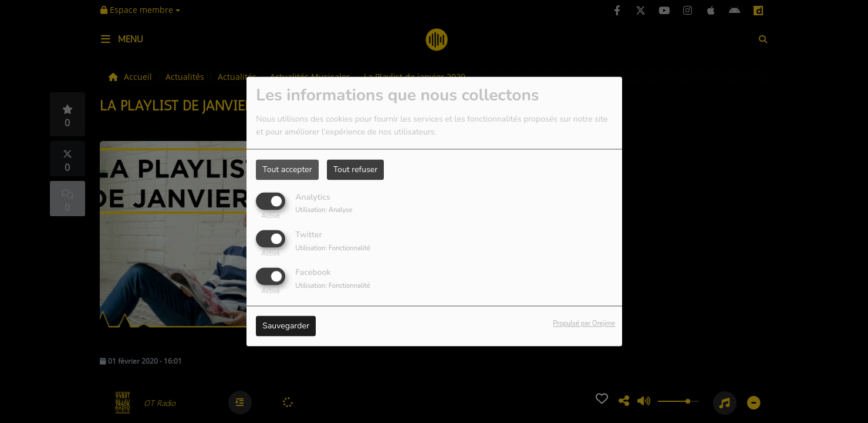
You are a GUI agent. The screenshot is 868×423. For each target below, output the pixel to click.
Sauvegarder (286, 326)
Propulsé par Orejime (584, 324)
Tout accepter (287, 169)
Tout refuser (356, 169)
